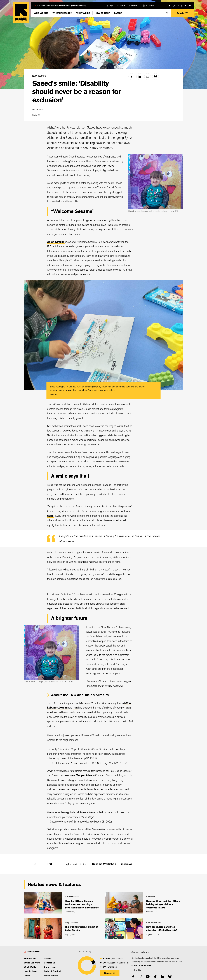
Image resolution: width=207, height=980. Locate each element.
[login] (110, 6)
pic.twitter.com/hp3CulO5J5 (82, 758)
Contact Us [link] (50, 963)
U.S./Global (150, 6)
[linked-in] (186, 6)
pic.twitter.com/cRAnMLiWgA (78, 817)
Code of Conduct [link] (52, 971)
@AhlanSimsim (99, 749)
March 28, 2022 (118, 763)
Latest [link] (27, 975)
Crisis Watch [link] (33, 952)
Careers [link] (122, 6)
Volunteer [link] (134, 6)
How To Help (102, 13)
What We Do (83, 13)
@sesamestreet (73, 754)
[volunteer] (133, 6)
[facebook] (170, 6)
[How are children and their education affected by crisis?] (144, 928)
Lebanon (53, 708)
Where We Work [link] (32, 963)
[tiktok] (182, 6)
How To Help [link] (30, 971)
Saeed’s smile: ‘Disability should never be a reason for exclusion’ (77, 92)
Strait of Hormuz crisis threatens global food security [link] (66, 6)
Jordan (63, 708)
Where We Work (62, 13)
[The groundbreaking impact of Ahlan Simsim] (63, 928)
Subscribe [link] (146, 965)
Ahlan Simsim (56, 242)
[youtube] (178, 6)
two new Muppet (81, 775)
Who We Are (41, 13)
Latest (118, 13)
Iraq (75, 708)
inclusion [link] (127, 864)
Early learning (39, 76)
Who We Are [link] (30, 959)
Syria (50, 516)
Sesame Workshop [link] (104, 864)
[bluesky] (190, 6)
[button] (182, 13)
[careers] (121, 6)
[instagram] (174, 6)
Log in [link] (111, 6)
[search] (167, 13)
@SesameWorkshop (91, 735)
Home (21, 13)
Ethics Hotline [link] (51, 975)
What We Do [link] (30, 967)
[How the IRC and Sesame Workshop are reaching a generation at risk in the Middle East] (63, 903)
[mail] (148, 77)
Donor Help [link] (50, 967)
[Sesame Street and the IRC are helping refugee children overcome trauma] (144, 903)
